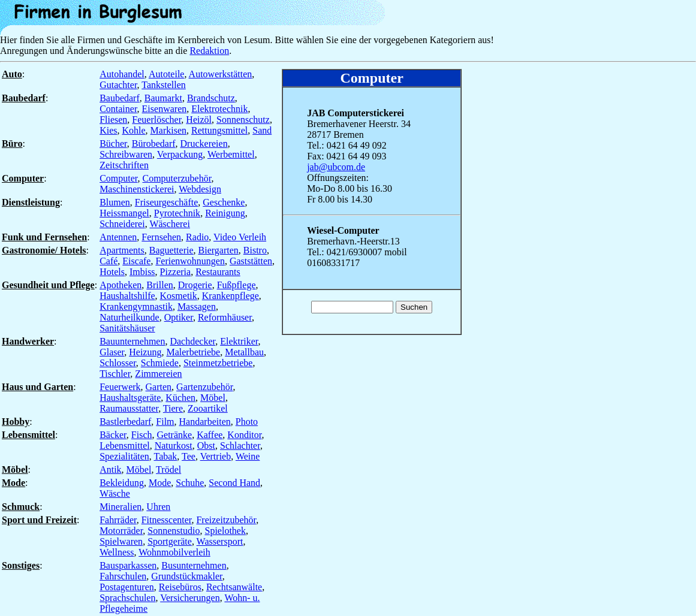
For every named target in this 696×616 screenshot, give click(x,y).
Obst (206, 446)
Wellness (117, 552)
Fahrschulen (123, 576)
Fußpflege (236, 285)
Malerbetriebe (193, 352)
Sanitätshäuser (127, 328)
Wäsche (115, 493)
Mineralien (120, 507)
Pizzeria (176, 272)
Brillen (159, 285)
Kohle (133, 130)
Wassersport (220, 541)
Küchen (180, 398)
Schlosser (118, 363)
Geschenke (224, 202)
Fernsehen (161, 237)
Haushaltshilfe (127, 296)
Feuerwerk (120, 387)
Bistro (255, 250)
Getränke (174, 435)
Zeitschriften (124, 165)
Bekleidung (122, 483)
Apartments (122, 250)
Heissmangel (124, 213)
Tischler (115, 374)
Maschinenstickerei (137, 189)
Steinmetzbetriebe (218, 363)
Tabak (166, 456)
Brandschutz (211, 98)
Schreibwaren (126, 154)
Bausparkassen (128, 565)
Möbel (213, 398)
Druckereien (204, 144)
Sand (262, 130)
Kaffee (210, 435)
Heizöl (199, 120)
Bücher (113, 144)
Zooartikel (208, 408)
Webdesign (200, 189)
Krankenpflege (231, 296)
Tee (189, 456)
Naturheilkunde (129, 317)
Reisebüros (180, 587)
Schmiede (160, 363)
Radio (197, 237)
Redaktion (209, 51)
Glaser (112, 352)
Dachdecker (192, 341)
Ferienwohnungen (190, 261)
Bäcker (113, 435)
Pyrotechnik (177, 213)
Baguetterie (171, 250)
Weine (248, 456)
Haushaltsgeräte (130, 398)
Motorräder (121, 531)
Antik (110, 469)
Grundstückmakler (186, 576)
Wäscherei (170, 224)
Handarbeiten (205, 422)
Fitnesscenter (167, 520)
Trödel (168, 469)
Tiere (173, 408)
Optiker (179, 317)
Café (109, 261)
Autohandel (122, 74)
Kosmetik (179, 296)
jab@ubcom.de (336, 167)
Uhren (158, 507)
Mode (160, 483)
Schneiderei (122, 224)
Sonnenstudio (174, 531)
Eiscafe (136, 261)
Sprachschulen (127, 598)
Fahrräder (118, 520)
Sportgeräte (170, 541)
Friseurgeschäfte (166, 202)
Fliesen (113, 120)
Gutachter (118, 85)
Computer (118, 178)
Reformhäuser (225, 317)
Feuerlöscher (156, 120)
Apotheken (120, 285)
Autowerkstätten (221, 74)
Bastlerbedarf (125, 422)
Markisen (168, 130)
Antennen (118, 237)
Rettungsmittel (219, 130)
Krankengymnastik (136, 307)
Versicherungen (190, 598)
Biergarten (219, 250)
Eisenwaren (165, 109)
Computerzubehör (177, 178)
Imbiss (142, 272)
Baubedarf (120, 98)
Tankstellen (164, 85)
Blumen (115, 202)
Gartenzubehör (204, 387)
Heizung (145, 352)
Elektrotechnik (219, 109)
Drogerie (195, 285)
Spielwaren (121, 541)
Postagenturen (127, 587)
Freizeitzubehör (226, 520)
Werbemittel (231, 154)
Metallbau (244, 352)
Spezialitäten (124, 456)
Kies (108, 130)
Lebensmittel (125, 446)
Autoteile (167, 74)
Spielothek (225, 531)
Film (165, 422)
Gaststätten (251, 261)
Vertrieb (216, 456)
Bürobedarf (154, 144)
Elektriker (239, 341)
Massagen (197, 307)
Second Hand (234, 483)
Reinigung (225, 213)
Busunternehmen (194, 565)
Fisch (142, 435)
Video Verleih (240, 237)
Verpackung (180, 154)
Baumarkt (163, 98)
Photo (247, 422)
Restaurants (218, 272)
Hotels (112, 272)
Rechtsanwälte (234, 587)
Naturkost (174, 446)
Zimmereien (158, 374)
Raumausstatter (129, 408)
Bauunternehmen (132, 341)
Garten (159, 387)
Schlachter (240, 446)
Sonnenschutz (243, 120)
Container (118, 109)
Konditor (244, 435)
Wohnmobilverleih (174, 552)
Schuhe (190, 483)
